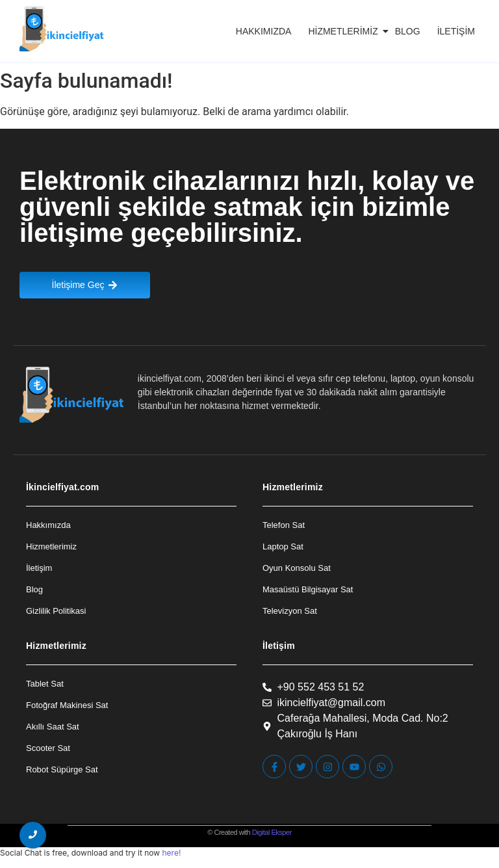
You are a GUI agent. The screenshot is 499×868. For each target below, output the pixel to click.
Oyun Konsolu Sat (297, 568)
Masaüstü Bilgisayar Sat (308, 589)
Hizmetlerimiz (345, 31)
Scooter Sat (48, 748)
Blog (408, 31)
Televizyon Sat (290, 611)
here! (171, 853)
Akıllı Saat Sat (53, 727)
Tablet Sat (45, 684)
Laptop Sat (283, 546)
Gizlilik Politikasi (56, 611)
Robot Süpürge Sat (62, 769)
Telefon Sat (284, 525)
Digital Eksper (272, 832)
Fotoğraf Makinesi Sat (67, 705)
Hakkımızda (264, 31)
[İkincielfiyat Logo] (62, 29)
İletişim (456, 31)
